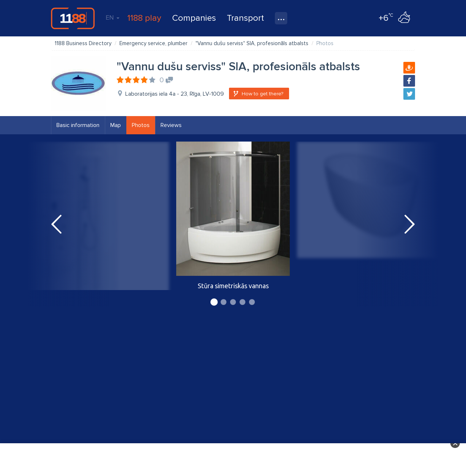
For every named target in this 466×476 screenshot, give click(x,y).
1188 (73, 18)
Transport (245, 18)
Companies (194, 18)
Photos (141, 125)
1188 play (144, 18)
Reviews (171, 125)
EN (112, 17)
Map (116, 125)
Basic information (78, 125)
